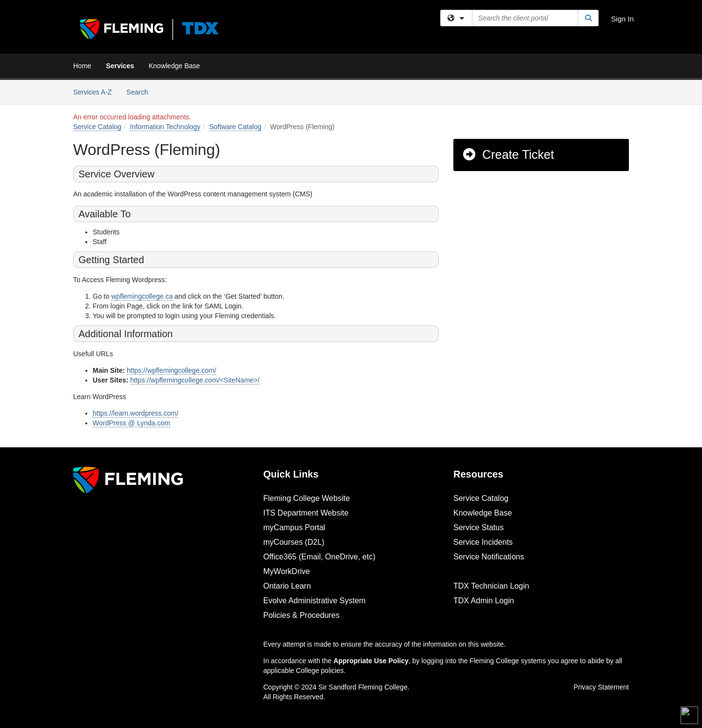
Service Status (478, 527)
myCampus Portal (294, 527)
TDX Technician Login (491, 586)
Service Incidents (483, 542)
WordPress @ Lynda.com (131, 423)
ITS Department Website (306, 513)
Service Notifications (489, 557)
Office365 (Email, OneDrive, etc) (319, 557)
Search (141, 91)
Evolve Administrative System (314, 601)
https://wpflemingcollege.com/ (172, 370)
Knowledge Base (174, 66)
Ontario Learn (287, 586)
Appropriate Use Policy (371, 661)
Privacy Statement (601, 687)
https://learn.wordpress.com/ (136, 413)
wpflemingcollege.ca (142, 296)
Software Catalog (235, 127)
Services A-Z (92, 92)
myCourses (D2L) (294, 542)
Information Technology (166, 127)
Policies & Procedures (302, 615)
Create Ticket (508, 154)
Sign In (622, 19)
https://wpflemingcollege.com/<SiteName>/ (195, 380)
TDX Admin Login (484, 601)
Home (82, 66)
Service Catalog (97, 127)
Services (120, 66)
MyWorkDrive (287, 571)
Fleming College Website (307, 498)
